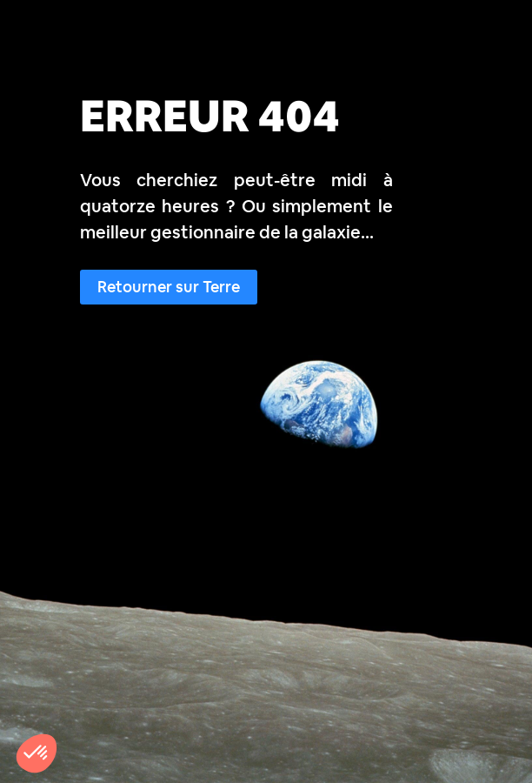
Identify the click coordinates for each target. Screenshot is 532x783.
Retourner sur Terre (169, 287)
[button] (37, 753)
